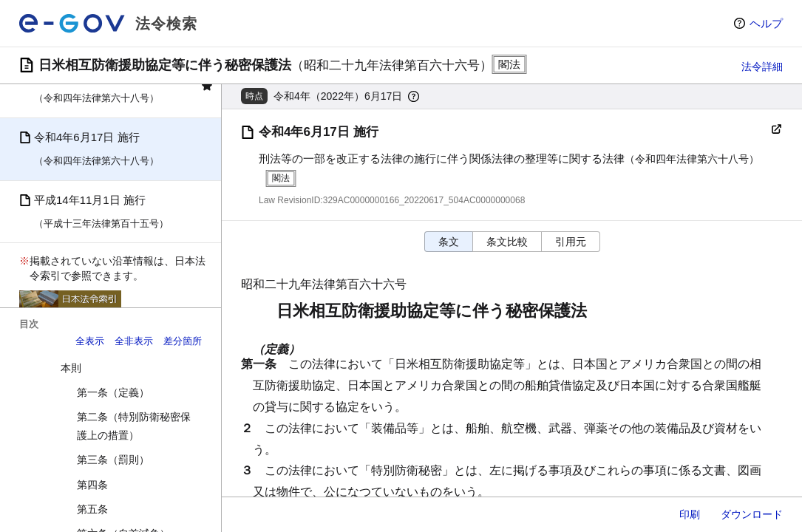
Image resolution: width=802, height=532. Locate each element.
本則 (71, 368)
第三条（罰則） (113, 460)
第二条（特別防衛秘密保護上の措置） (134, 426)
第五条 (92, 509)
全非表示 (134, 341)
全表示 (90, 341)
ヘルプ (766, 23)
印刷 (690, 514)
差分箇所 (183, 341)
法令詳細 (762, 66)
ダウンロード (752, 514)
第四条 (92, 485)
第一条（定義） (113, 392)
